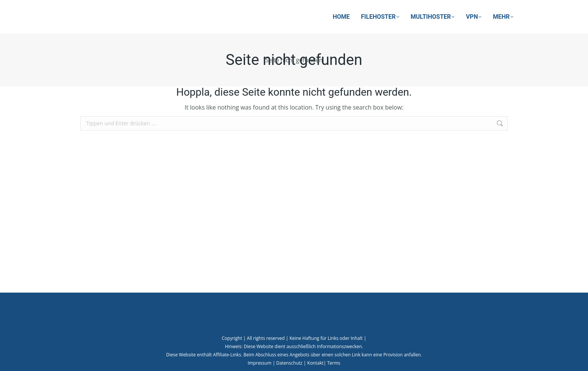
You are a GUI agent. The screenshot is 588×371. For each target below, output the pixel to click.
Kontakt (315, 363)
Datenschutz (289, 363)
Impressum (259, 363)
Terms (334, 363)
